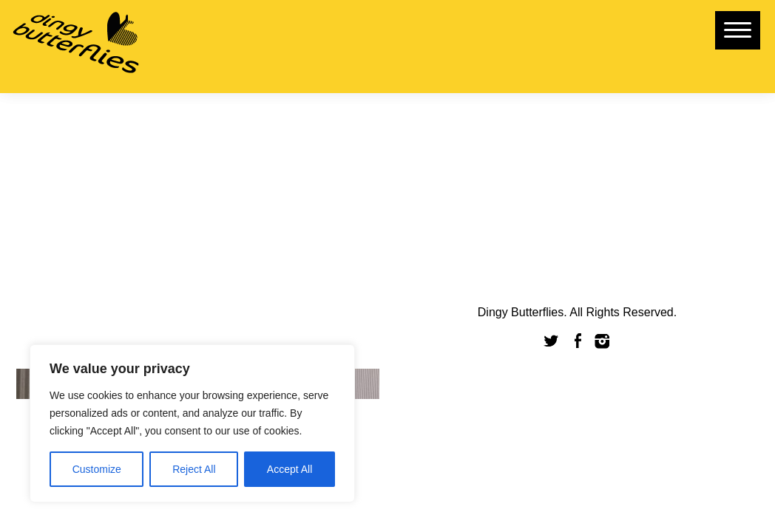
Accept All (290, 469)
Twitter (552, 341)
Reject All (194, 469)
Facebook (578, 341)
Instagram (603, 341)
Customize (97, 469)
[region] (192, 423)
